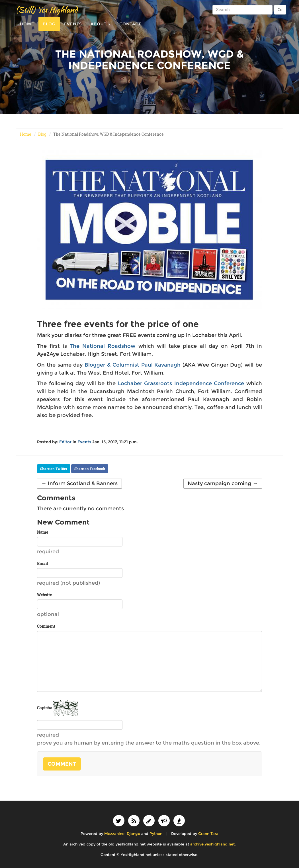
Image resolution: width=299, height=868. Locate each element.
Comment (46, 626)
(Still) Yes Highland (47, 14)
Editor (65, 442)
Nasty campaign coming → (223, 483)
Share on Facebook (90, 469)
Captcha (45, 708)
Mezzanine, (115, 834)
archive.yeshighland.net (212, 844)
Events (73, 29)
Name (43, 532)
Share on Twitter (54, 469)
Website (44, 595)
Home (27, 29)
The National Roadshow (103, 346)
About (101, 29)
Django (133, 834)
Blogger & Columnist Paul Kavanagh (133, 365)
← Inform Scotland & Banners (79, 483)
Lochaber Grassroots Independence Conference (181, 383)
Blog (49, 29)
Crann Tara (208, 834)
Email (43, 563)
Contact (130, 29)
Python (156, 834)
